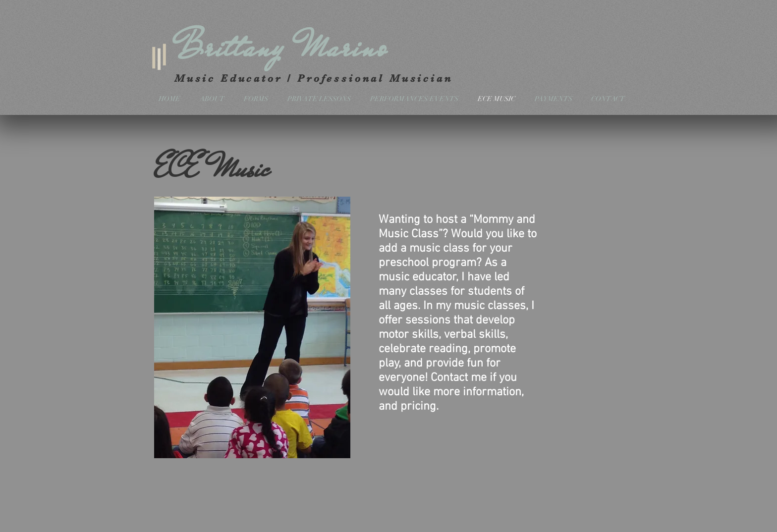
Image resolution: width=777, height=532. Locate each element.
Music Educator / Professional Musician (316, 78)
